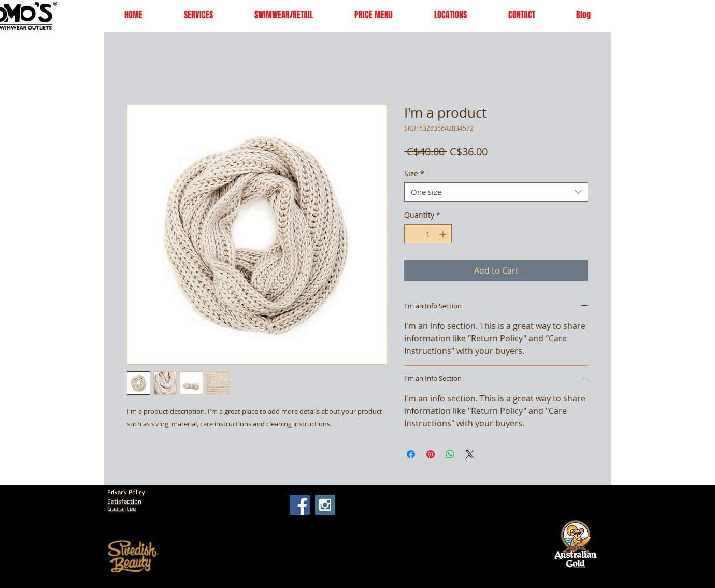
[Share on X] (470, 454)
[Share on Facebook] (411, 454)
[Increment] (444, 234)
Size (414, 174)
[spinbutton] (428, 234)
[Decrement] (412, 234)
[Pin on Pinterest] (431, 454)
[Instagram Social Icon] (325, 505)
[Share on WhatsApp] (450, 454)
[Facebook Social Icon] (300, 505)
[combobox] (496, 192)
